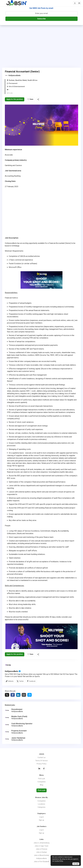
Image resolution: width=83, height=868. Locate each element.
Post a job (41, 791)
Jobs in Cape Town (41, 846)
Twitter (22, 682)
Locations (41, 805)
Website (11, 682)
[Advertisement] (41, 41)
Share (13, 695)
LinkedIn (39, 769)
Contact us (42, 758)
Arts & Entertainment (17, 86)
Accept (76, 864)
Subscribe (41, 19)
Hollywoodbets (14, 75)
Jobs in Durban (41, 853)
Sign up (41, 821)
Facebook (33, 682)
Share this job (40, 99)
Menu (4, 3)
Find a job (42, 779)
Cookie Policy (59, 861)
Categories (41, 808)
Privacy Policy (41, 764)
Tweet (7, 695)
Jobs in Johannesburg (41, 843)
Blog (42, 785)
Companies (42, 782)
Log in (41, 817)
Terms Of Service (41, 761)
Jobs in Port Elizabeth (42, 862)
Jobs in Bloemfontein (42, 856)
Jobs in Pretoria (41, 850)
